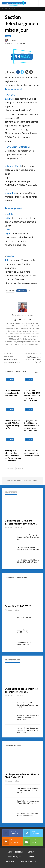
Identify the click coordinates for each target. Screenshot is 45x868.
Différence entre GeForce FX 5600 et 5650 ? (33, 360)
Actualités (10, 379)
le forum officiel (13, 166)
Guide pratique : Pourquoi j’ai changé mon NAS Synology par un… (28, 537)
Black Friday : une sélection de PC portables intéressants (28, 802)
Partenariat (10, 861)
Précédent (10, 468)
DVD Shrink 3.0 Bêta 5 (18, 147)
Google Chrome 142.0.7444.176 (23, 631)
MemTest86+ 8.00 (24, 617)
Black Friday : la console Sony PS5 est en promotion (27, 814)
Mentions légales (15, 857)
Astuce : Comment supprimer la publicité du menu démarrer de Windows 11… (28, 730)
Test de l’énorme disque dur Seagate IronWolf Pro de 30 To (28, 548)
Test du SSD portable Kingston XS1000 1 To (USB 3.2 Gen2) (28, 561)
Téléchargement (13, 89)
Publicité (30, 857)
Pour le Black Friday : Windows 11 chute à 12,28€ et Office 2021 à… (28, 790)
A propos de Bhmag (15, 852)
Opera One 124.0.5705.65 (18, 606)
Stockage (8, 36)
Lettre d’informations (28, 861)
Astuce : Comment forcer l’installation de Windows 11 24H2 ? (27, 705)
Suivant (19, 468)
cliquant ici (10, 193)
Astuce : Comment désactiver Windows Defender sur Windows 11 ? (28, 717)
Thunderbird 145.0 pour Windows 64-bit (26, 643)
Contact (31, 852)
